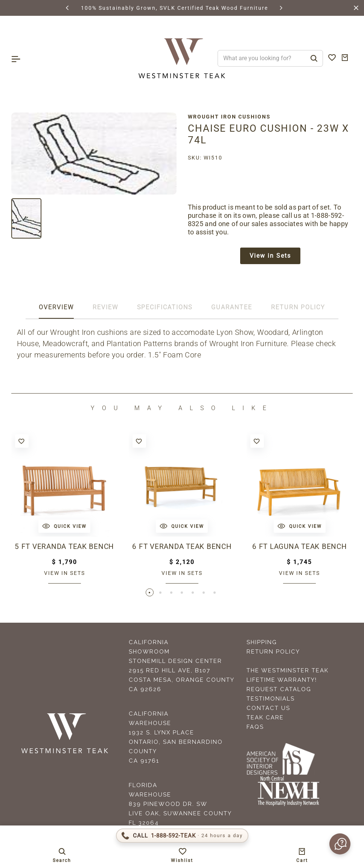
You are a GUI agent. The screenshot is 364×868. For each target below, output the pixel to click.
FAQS (255, 728)
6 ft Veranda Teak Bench (182, 548)
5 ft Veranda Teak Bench (65, 548)
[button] (68, 8)
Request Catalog (279, 690)
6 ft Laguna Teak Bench (300, 548)
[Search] (314, 58)
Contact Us (268, 709)
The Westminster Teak (288, 672)
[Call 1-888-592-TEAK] (182, 836)
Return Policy (273, 653)
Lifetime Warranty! (282, 681)
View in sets (65, 574)
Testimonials (271, 700)
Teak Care (265, 719)
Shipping (262, 643)
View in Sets (270, 256)
